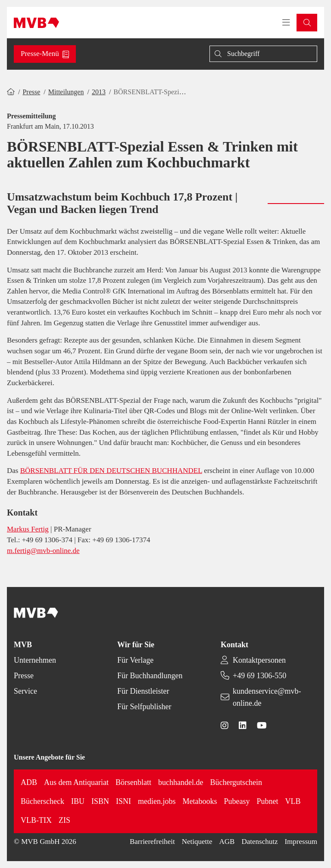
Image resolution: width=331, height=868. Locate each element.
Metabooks (200, 801)
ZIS (64, 820)
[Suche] (263, 54)
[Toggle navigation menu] (286, 23)
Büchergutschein (236, 782)
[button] (307, 23)
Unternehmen (35, 660)
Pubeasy (237, 801)
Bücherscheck (42, 801)
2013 (99, 92)
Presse (31, 92)
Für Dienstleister (143, 691)
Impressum (301, 842)
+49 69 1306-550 (259, 676)
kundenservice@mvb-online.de (267, 697)
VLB (293, 801)
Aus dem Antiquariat (76, 782)
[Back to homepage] (36, 23)
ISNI (123, 801)
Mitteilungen (66, 92)
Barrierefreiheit (152, 842)
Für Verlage (135, 660)
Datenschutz (259, 842)
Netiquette (197, 842)
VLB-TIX (36, 820)
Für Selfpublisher (144, 707)
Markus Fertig (28, 529)
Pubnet (267, 801)
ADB (29, 782)
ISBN (100, 801)
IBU (78, 801)
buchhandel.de (181, 782)
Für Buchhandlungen (150, 676)
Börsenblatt (133, 782)
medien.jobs (157, 801)
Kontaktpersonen (259, 660)
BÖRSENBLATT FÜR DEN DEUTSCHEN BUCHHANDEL (111, 471)
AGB (227, 842)
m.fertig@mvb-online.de (43, 551)
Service (25, 691)
